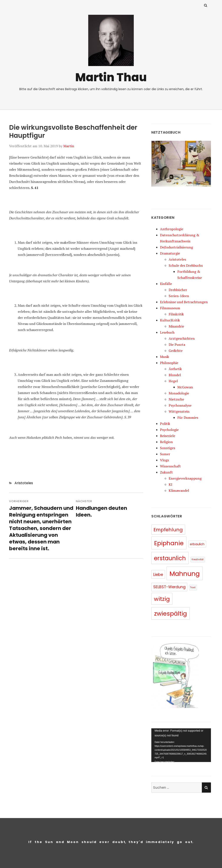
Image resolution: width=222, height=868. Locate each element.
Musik (165, 357)
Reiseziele (168, 436)
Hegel (173, 381)
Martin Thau (111, 77)
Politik (165, 424)
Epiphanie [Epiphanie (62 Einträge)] (169, 543)
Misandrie (176, 326)
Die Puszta (177, 345)
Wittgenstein (179, 411)
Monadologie (179, 393)
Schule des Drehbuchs (186, 265)
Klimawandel (179, 490)
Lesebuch (167, 332)
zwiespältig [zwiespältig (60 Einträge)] (171, 614)
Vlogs (164, 460)
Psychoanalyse (180, 405)
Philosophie (169, 363)
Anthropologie (172, 229)
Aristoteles (24, 483)
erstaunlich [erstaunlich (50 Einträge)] (170, 558)
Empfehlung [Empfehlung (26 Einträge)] (168, 530)
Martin (69, 146)
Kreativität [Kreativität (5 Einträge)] (198, 559)
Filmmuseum (170, 308)
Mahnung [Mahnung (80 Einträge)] (185, 574)
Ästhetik (175, 369)
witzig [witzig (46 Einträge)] (162, 599)
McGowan (185, 387)
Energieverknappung (185, 478)
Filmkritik (176, 314)
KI (171, 484)
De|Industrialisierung (176, 247)
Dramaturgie (170, 253)
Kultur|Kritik (170, 320)
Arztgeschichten (182, 338)
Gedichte (176, 351)
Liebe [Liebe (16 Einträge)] (158, 574)
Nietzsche (176, 399)
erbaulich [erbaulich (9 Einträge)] (197, 544)
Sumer (165, 454)
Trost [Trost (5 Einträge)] (193, 587)
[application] (181, 745)
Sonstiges (168, 448)
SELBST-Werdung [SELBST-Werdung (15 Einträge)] (169, 587)
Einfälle (166, 284)
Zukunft (166, 472)
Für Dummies (188, 417)
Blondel (175, 375)
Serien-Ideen (179, 296)
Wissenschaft (170, 466)
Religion (166, 442)
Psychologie (169, 430)
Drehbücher (178, 290)
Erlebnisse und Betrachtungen (184, 302)
